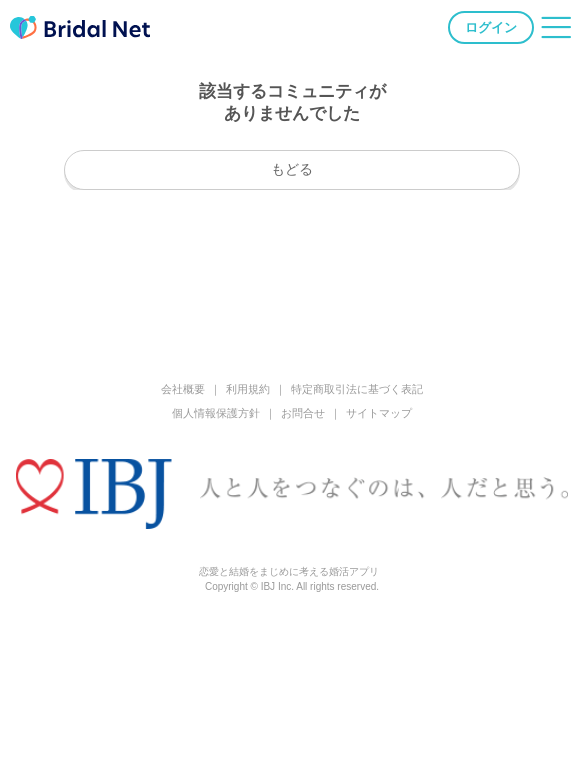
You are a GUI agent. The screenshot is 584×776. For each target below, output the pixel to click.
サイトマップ (379, 413)
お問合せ (303, 413)
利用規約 (248, 389)
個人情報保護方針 (216, 413)
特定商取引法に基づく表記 (357, 389)
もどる (292, 169)
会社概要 (183, 389)
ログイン (491, 27)
